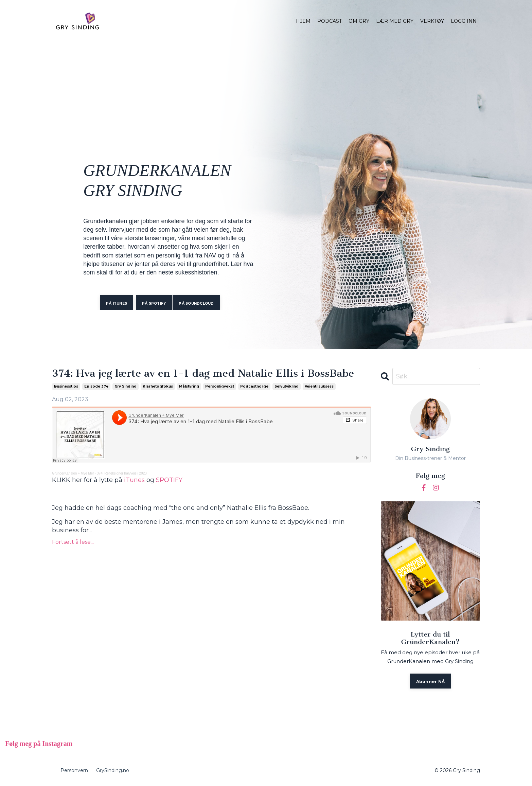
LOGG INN (464, 21)
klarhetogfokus (158, 386)
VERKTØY (432, 21)
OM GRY (359, 21)
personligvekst (220, 386)
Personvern (74, 770)
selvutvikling (287, 386)
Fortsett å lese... (73, 542)
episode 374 (96, 386)
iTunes (134, 480)
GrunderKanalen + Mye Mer (73, 473)
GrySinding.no (113, 770)
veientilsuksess (319, 386)
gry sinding (126, 386)
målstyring (189, 386)
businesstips (66, 386)
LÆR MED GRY (395, 21)
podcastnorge (254, 386)
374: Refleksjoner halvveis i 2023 (122, 473)
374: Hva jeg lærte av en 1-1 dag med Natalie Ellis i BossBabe (203, 374)
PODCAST (330, 21)
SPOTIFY (169, 480)
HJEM (303, 21)
